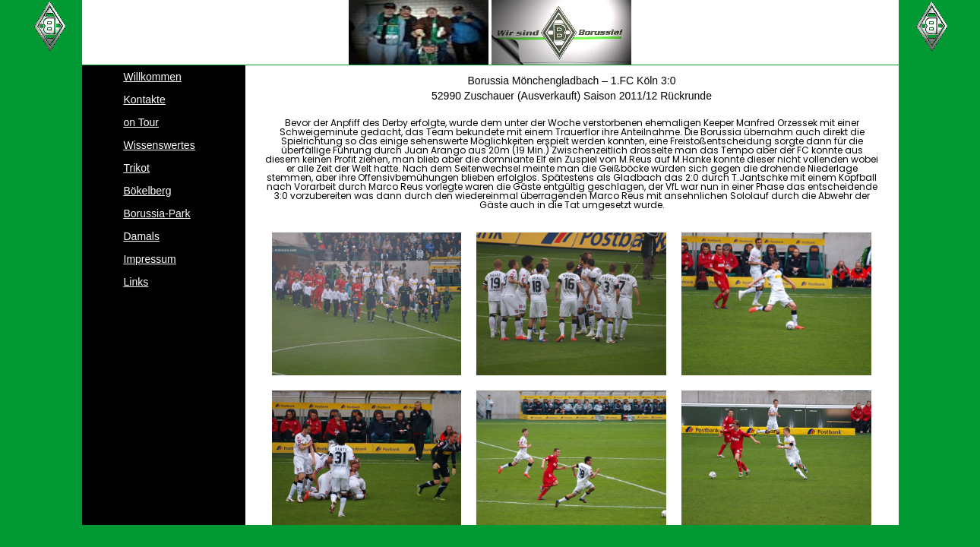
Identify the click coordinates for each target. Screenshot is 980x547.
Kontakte (145, 100)
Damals (142, 236)
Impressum (150, 259)
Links (136, 282)
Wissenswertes (160, 145)
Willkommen (153, 77)
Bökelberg (148, 191)
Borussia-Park (157, 213)
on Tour (141, 122)
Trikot (137, 168)
